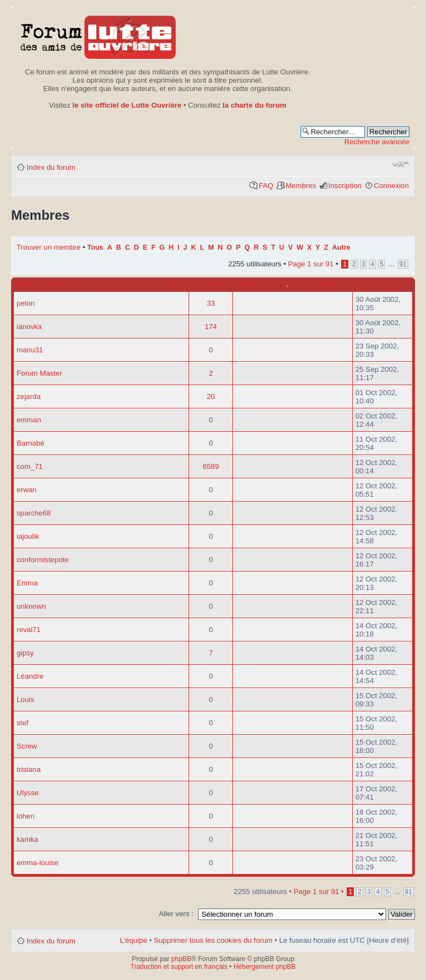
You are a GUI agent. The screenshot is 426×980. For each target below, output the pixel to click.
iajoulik (28, 536)
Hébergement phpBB (265, 967)
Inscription (345, 186)
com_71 (30, 466)
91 (403, 264)
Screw (27, 746)
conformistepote (43, 560)
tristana (29, 769)
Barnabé (31, 443)
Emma (27, 583)
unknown (31, 606)
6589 (211, 466)
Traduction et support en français (179, 967)
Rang (179, 284)
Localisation (314, 284)
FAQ (266, 186)
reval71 (29, 630)
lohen (26, 816)
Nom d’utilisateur (49, 284)
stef (22, 723)
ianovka (29, 327)
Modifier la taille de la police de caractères (401, 164)
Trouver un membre (50, 247)
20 (211, 396)
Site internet (260, 284)
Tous (95, 247)
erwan (27, 490)
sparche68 (34, 513)
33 (211, 303)
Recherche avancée (377, 142)
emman (29, 420)
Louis (26, 699)
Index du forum (51, 167)
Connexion (391, 186)
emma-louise (38, 863)
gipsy (25, 653)
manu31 (30, 350)
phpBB (181, 959)
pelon (26, 303)
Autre (341, 247)
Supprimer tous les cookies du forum (213, 940)
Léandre (30, 676)
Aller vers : (176, 914)
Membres (301, 186)
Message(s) (212, 284)
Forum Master (39, 373)
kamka (27, 839)
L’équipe (133, 940)
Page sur (311, 264)
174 (211, 327)
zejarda (29, 396)
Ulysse (28, 793)
